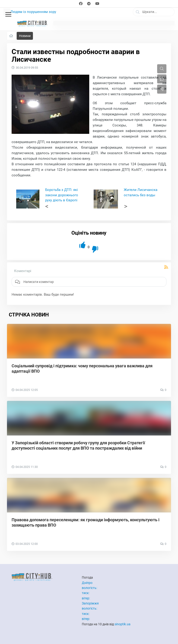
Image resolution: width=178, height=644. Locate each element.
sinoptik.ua (122, 624)
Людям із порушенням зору (33, 12)
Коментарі (23, 271)
